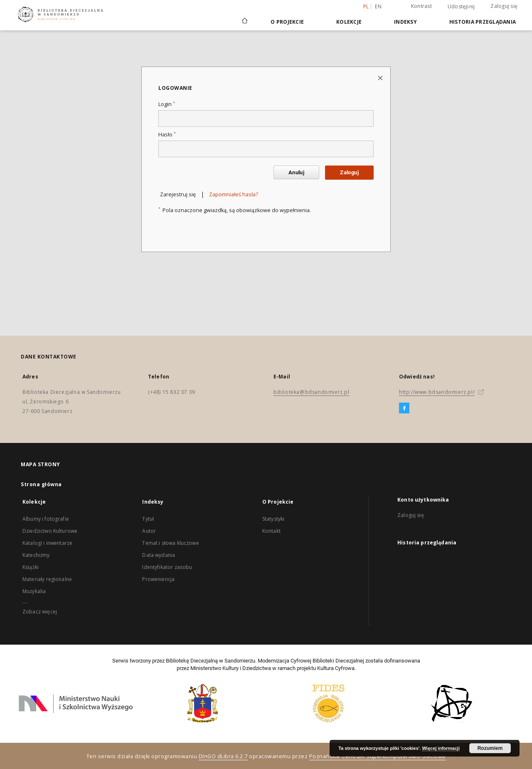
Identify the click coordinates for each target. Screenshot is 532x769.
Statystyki (273, 519)
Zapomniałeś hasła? (234, 194)
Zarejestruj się (178, 194)
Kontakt (271, 531)
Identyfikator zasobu (167, 567)
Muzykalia (34, 591)
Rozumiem (490, 748)
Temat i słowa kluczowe (170, 543)
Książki (31, 567)
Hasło (167, 135)
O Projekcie (287, 22)
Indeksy (405, 22)
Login (167, 104)
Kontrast (421, 6)
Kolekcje (349, 22)
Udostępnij (461, 7)
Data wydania (159, 555)
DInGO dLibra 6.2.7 (223, 756)
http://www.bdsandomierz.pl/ (437, 392)
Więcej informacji (441, 748)
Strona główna (41, 484)
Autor (149, 531)
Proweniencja (158, 579)
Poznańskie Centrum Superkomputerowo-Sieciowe (378, 756)
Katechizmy (36, 555)
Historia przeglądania (483, 22)
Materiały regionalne (47, 579)
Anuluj (296, 172)
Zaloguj (349, 172)
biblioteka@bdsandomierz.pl (312, 392)
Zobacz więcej (40, 612)
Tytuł (148, 519)
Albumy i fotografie (46, 519)
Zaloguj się (504, 6)
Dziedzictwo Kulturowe (50, 531)
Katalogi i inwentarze (47, 543)
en (378, 6)
